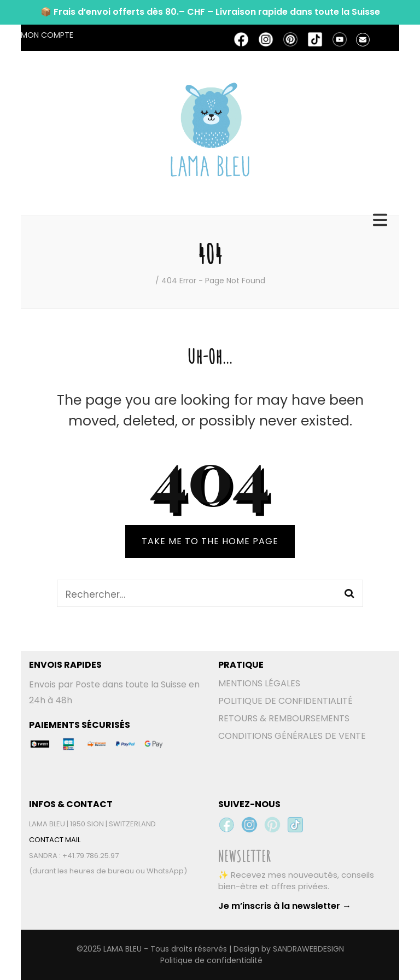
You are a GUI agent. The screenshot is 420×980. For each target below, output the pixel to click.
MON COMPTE (47, 35)
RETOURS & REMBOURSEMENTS (284, 718)
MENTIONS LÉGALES (259, 683)
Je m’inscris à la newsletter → (285, 906)
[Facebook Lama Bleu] (226, 825)
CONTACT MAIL (55, 840)
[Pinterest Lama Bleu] (272, 825)
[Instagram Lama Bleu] (249, 825)
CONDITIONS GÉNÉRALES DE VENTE (292, 736)
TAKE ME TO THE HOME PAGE (210, 541)
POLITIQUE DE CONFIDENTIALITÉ (285, 701)
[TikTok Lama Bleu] (295, 825)
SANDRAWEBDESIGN (308, 949)
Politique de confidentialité (211, 960)
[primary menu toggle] (381, 220)
